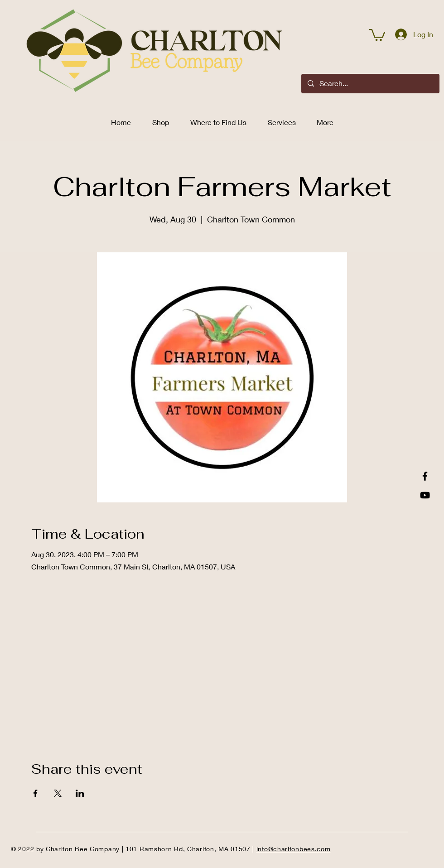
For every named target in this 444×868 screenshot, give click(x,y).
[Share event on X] (58, 793)
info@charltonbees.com (294, 849)
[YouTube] (425, 495)
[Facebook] (425, 476)
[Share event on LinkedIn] (80, 793)
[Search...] (370, 84)
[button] (377, 34)
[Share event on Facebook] (36, 793)
